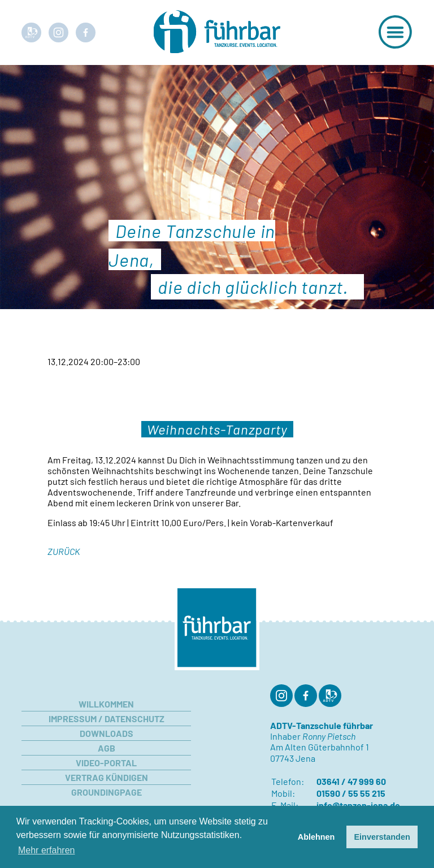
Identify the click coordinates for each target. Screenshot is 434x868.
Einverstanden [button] (382, 837)
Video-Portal (106, 763)
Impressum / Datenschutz (107, 719)
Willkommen (106, 704)
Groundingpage (107, 792)
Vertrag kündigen (107, 777)
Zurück (64, 551)
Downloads (107, 733)
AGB (107, 748)
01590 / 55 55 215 (351, 793)
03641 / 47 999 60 (351, 781)
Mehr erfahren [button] (47, 850)
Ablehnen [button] (316, 837)
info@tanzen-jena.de (358, 805)
